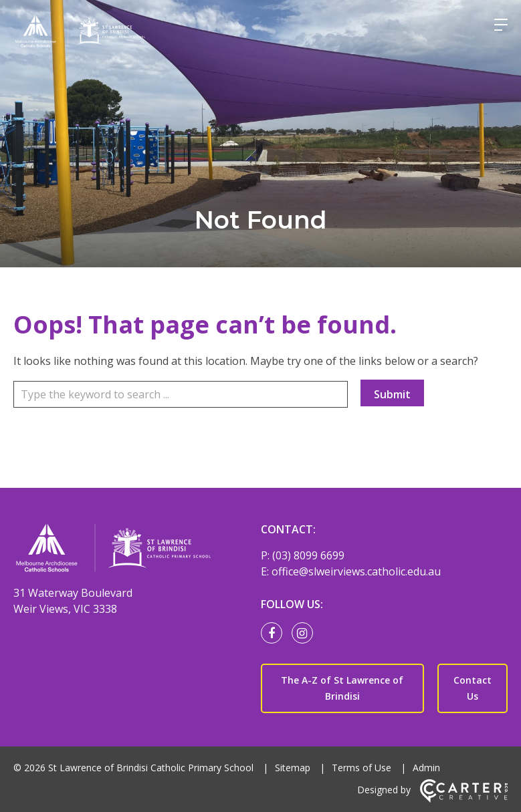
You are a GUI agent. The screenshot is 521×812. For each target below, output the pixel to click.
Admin (426, 768)
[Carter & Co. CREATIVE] (464, 799)
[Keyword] (181, 394)
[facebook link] (275, 634)
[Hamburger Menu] (501, 25)
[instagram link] (306, 634)
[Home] (129, 550)
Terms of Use (361, 768)
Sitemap (293, 768)
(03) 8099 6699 (308, 555)
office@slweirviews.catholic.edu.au (356, 571)
